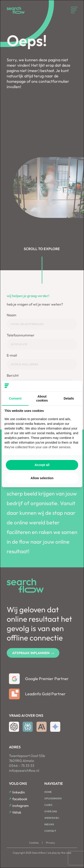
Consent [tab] (15, 398)
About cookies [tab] (42, 398)
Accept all (42, 465)
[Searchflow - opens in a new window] (74, 386)
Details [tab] (69, 398)
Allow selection (42, 478)
